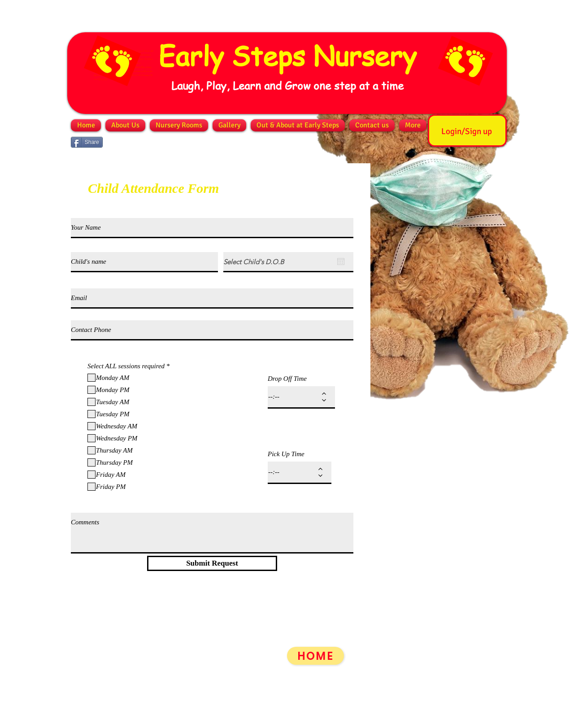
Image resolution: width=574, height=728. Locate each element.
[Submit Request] (212, 563)
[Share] (87, 142)
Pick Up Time (286, 454)
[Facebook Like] (123, 142)
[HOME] (315, 656)
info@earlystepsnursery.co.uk (128, 711)
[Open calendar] (341, 262)
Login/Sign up (467, 131)
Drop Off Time (287, 379)
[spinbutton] (295, 397)
